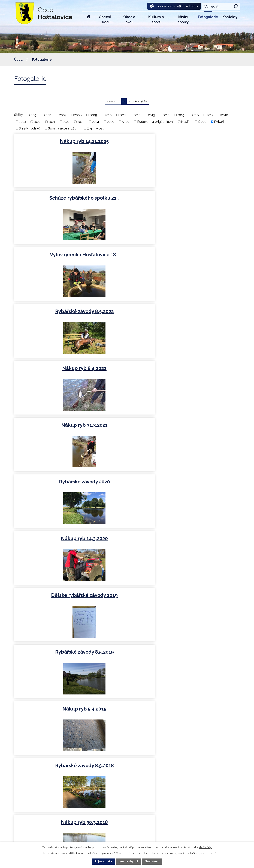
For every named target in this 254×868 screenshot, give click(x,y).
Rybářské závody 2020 (51, 256)
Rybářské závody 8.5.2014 (203, 541)
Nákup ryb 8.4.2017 (51, 428)
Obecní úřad (105, 20)
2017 (210, 115)
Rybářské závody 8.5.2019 (51, 314)
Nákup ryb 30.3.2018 (51, 371)
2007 (63, 115)
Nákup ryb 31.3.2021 (203, 199)
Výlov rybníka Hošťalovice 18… (203, 144)
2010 (108, 115)
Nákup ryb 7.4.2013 (203, 599)
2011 (123, 115)
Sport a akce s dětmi (64, 128)
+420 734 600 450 (78, 774)
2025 (111, 122)
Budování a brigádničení (155, 122)
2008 (78, 115)
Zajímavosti (96, 128)
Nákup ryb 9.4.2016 (51, 485)
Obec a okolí (129, 20)
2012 (137, 115)
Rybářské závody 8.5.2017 (203, 371)
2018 (225, 115)
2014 (166, 115)
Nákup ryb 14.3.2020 (127, 256)
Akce (126, 122)
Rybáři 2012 (51, 656)
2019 (22, 122)
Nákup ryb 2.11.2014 (51, 541)
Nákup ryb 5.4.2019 (127, 314)
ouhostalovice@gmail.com (86, 796)
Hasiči (186, 122)
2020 (37, 122)
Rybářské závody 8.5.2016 (203, 428)
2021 (52, 122)
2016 (195, 115)
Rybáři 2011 (127, 656)
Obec (202, 122)
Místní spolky (183, 20)
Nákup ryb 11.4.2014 (51, 599)
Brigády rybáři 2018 (127, 371)
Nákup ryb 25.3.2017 (127, 428)
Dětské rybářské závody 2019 (203, 259)
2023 (81, 122)
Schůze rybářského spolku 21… (127, 144)
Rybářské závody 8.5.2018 (203, 314)
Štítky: (19, 115)
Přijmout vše (104, 861)
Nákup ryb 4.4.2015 (203, 485)
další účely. (205, 847)
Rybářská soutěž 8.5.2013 (127, 599)
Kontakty (230, 17)
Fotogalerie (208, 17)
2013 (152, 115)
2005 (33, 115)
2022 (66, 122)
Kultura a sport (156, 20)
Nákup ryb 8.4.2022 (127, 199)
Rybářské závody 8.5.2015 (127, 485)
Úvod (88, 19)
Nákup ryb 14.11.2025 (51, 141)
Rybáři (219, 122)
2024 (96, 122)
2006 (48, 115)
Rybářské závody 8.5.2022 (51, 199)
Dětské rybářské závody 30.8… (127, 544)
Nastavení (152, 861)
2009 (93, 115)
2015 (181, 115)
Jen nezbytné (129, 861)
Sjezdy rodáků (30, 128)
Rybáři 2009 (203, 656)
